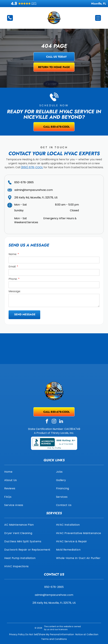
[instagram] (54, 422)
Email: (12, 267)
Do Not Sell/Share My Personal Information (50, 634)
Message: (15, 291)
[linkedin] (61, 422)
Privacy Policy (17, 634)
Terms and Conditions (54, 639)
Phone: (13, 279)
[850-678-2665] (10, 19)
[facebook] (47, 422)
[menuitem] (28, 472)
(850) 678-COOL (32, 167)
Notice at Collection (87, 634)
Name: (13, 254)
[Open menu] (98, 18)
